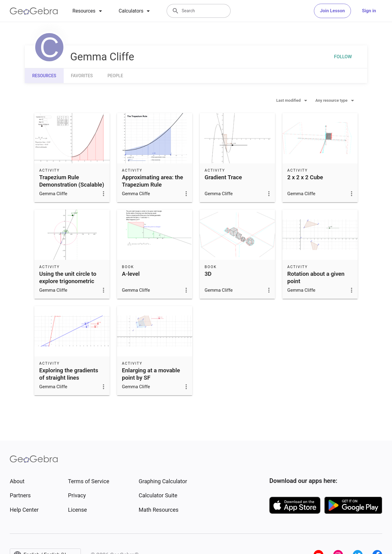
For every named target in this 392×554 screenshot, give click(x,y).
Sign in (369, 11)
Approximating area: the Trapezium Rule (153, 181)
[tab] (88, 11)
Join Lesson (332, 11)
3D (208, 274)
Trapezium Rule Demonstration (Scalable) (72, 181)
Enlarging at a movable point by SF (151, 374)
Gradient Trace (223, 177)
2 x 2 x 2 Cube (305, 177)
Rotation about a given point (316, 278)
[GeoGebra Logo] (34, 11)
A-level (131, 274)
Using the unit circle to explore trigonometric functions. (68, 281)
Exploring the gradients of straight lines (69, 374)
